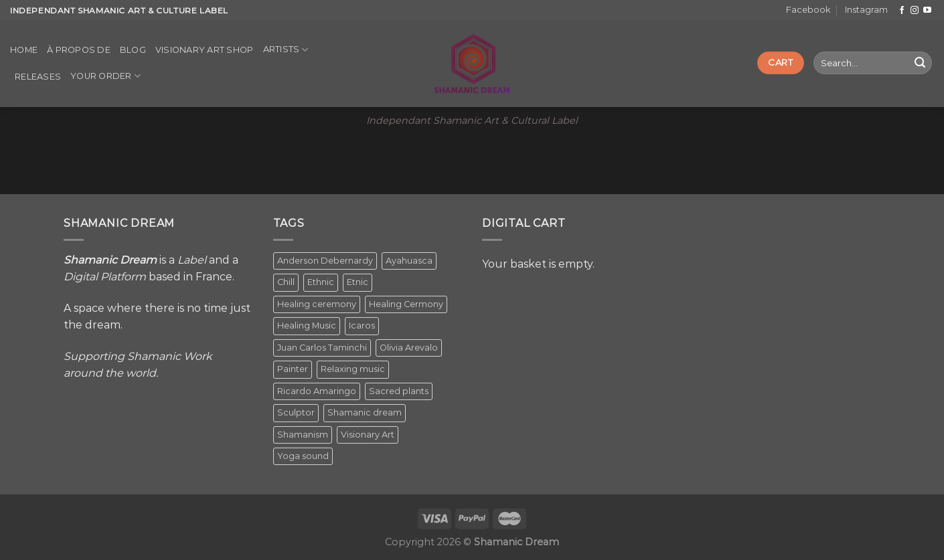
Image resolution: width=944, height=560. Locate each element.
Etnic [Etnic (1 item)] (358, 282)
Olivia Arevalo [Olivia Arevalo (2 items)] (409, 348)
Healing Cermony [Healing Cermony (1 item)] (406, 304)
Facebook (808, 10)
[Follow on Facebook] (902, 11)
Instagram (866, 10)
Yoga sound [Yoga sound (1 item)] (303, 456)
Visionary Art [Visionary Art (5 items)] (368, 435)
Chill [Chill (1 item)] (286, 282)
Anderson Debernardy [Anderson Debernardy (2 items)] (325, 261)
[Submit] (920, 63)
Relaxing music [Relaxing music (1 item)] (353, 369)
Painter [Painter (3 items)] (293, 369)
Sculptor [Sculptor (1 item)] (296, 412)
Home (24, 50)
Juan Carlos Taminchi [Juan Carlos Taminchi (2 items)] (322, 348)
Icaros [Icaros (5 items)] (362, 325)
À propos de (79, 50)
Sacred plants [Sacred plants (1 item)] (399, 391)
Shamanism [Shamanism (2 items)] (303, 435)
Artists (286, 50)
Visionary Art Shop (205, 50)
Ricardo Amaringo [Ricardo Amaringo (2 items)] (317, 391)
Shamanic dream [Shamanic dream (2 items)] (365, 412)
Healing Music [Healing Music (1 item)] (307, 325)
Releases (38, 77)
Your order (105, 76)
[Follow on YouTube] (927, 11)
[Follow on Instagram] (915, 11)
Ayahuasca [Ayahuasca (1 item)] (409, 261)
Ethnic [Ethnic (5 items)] (321, 282)
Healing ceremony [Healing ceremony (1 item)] (317, 304)
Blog (133, 50)
